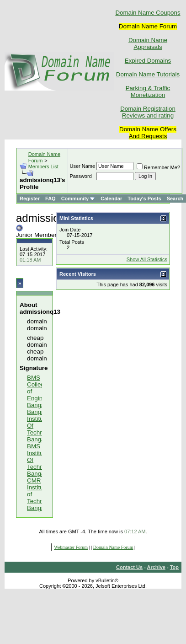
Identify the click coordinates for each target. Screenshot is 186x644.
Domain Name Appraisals (148, 43)
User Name (82, 166)
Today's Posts (144, 199)
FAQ (50, 199)
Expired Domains (148, 61)
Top (174, 567)
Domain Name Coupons (148, 13)
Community (78, 199)
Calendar (111, 199)
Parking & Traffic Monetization (148, 91)
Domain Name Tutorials (148, 74)
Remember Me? (158, 167)
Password (80, 176)
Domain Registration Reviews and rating (148, 112)
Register (30, 199)
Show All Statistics (147, 259)
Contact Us (129, 567)
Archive (156, 567)
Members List (43, 166)
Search (175, 199)
